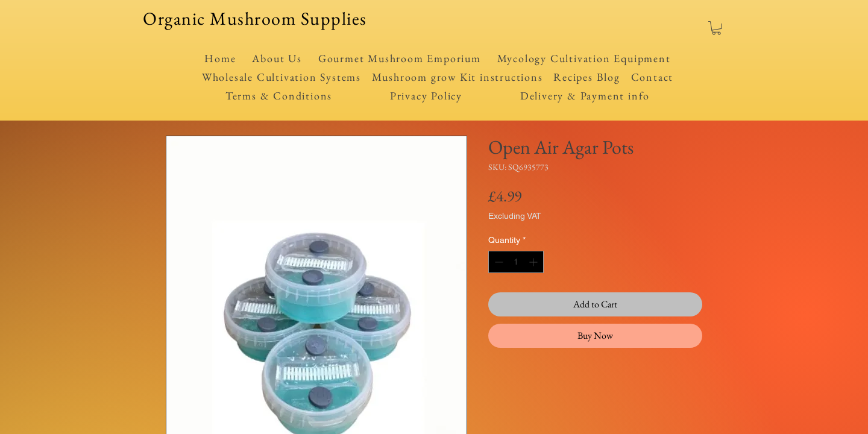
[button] (716, 28)
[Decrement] (498, 262)
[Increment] (534, 262)
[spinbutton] (516, 262)
